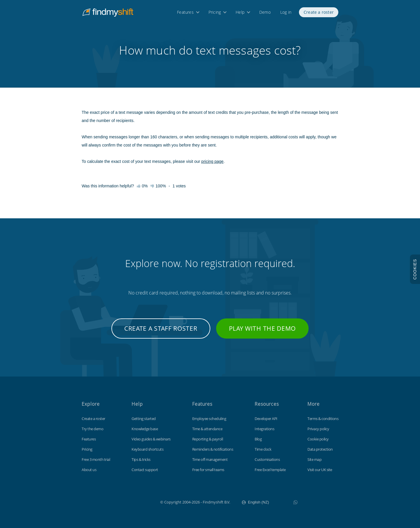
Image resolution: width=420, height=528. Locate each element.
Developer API (266, 419)
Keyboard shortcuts (147, 449)
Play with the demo (262, 328)
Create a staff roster (161, 328)
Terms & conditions (323, 419)
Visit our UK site (320, 470)
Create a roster (319, 14)
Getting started (144, 419)
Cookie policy (318, 439)
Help (240, 14)
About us (89, 470)
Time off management (210, 459)
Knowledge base (145, 429)
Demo (265, 14)
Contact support (145, 470)
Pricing (215, 14)
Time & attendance (207, 429)
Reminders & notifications (213, 449)
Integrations (264, 429)
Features (185, 14)
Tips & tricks (141, 459)
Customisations (267, 459)
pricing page (212, 161)
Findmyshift (131, 501)
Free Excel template (270, 470)
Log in (286, 14)
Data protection (320, 449)
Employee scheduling (209, 419)
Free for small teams (208, 470)
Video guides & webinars (151, 439)
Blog (258, 439)
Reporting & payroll (208, 439)
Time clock (263, 449)
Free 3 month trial (96, 459)
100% (158, 186)
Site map (314, 459)
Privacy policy (318, 429)
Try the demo (92, 429)
